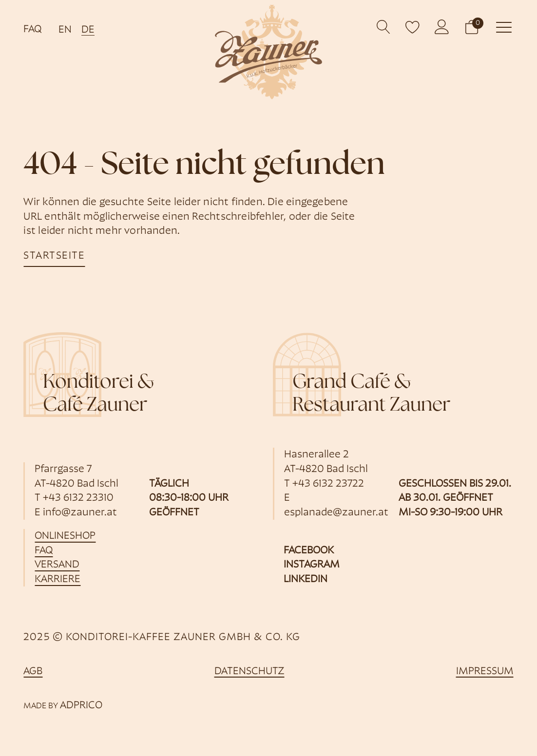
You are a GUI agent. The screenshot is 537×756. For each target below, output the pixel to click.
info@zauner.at (80, 513)
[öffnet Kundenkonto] (442, 27)
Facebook (309, 551)
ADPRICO (81, 706)
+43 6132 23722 (328, 484)
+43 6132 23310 (78, 498)
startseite (54, 256)
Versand (57, 565)
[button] (472, 27)
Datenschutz (249, 671)
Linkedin (306, 579)
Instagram (312, 565)
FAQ (32, 29)
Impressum (485, 671)
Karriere (58, 579)
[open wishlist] (413, 27)
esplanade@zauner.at (336, 513)
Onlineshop (65, 536)
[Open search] (384, 27)
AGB (33, 671)
